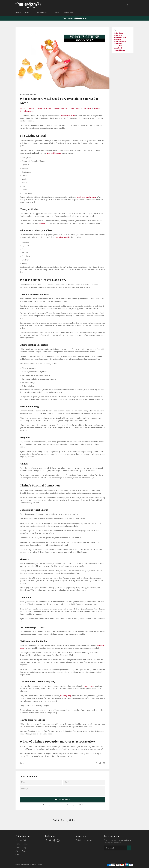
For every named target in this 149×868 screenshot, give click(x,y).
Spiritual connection (27, 111)
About (56, 13)
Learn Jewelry (118, 48)
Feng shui (88, 108)
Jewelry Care (118, 44)
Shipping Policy (22, 840)
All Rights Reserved (36, 865)
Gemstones (117, 39)
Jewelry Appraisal (120, 42)
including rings (66, 696)
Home (18, 13)
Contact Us (69, 13)
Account (131, 13)
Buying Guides (119, 33)
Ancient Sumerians (68, 116)
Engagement (118, 35)
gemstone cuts (89, 686)
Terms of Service (22, 844)
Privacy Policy (21, 851)
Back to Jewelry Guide (62, 820)
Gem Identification (120, 37)
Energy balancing (76, 108)
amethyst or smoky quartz (86, 197)
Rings (29, 13)
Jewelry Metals (119, 46)
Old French (42, 223)
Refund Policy (21, 847)
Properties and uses (45, 108)
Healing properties (61, 108)
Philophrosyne (25, 865)
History (22, 108)
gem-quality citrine (54, 153)
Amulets (97, 108)
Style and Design (119, 50)
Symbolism (31, 108)
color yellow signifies (62, 237)
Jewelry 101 (43, 13)
